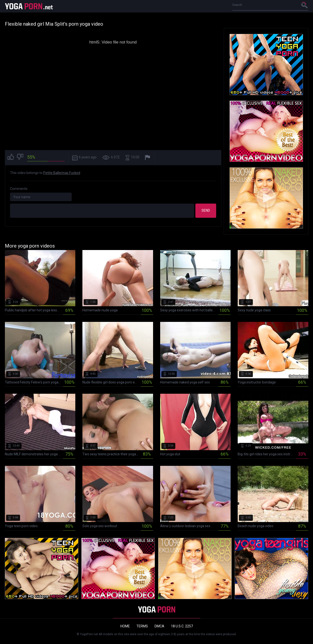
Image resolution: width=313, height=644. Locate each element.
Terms (142, 626)
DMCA (159, 626)
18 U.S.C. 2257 (182, 626)
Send (206, 210)
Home (125, 626)
